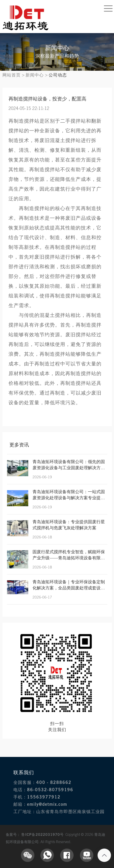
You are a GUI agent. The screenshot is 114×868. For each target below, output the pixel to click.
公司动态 (58, 75)
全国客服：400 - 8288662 (42, 782)
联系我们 (24, 772)
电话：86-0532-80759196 (43, 790)
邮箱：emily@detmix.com (40, 804)
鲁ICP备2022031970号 (43, 834)
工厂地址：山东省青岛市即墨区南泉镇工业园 (59, 811)
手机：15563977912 (37, 797)
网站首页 (12, 75)
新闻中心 (35, 75)
